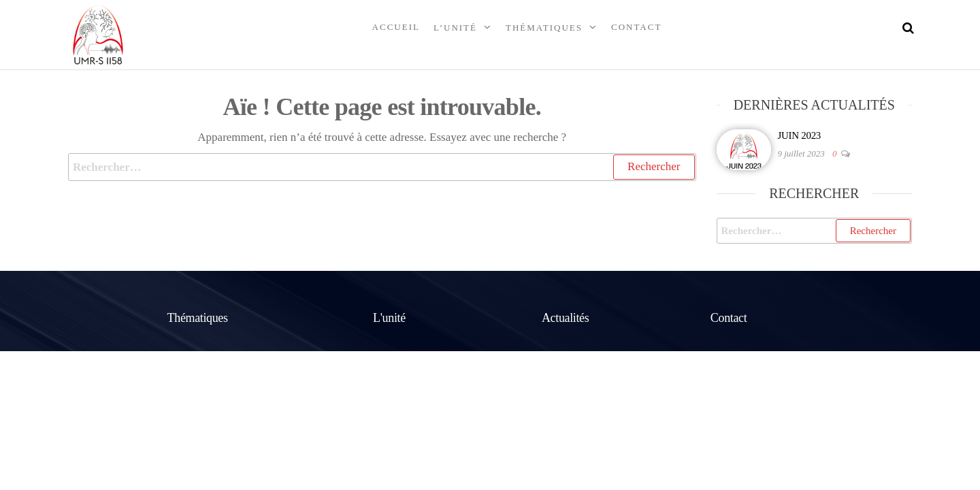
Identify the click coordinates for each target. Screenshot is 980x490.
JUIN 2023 (800, 135)
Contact (636, 27)
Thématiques (544, 28)
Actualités (565, 318)
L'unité (389, 318)
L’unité (455, 28)
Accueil (396, 27)
